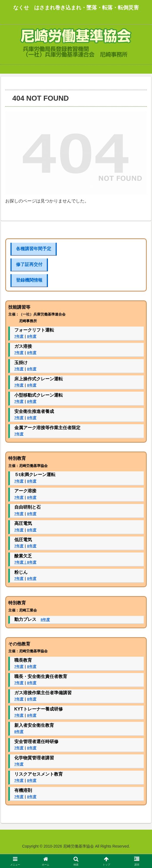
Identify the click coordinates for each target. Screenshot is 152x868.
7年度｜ (21, 562)
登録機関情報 (29, 280)
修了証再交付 (29, 264)
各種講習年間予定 (34, 249)
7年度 (19, 336)
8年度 (32, 336)
